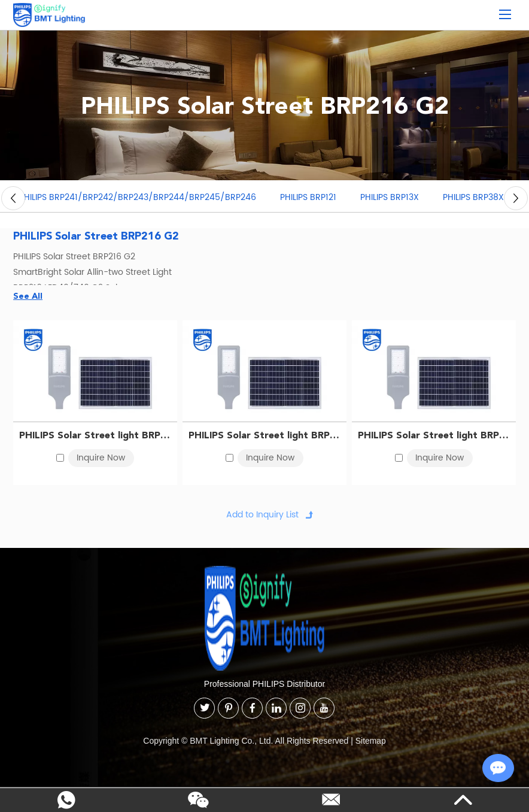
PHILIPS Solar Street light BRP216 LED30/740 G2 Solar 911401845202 (264, 436)
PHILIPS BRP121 (308, 199)
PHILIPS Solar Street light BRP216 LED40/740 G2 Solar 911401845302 (434, 436)
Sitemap (371, 741)
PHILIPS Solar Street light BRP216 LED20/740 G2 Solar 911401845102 (95, 436)
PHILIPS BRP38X (473, 199)
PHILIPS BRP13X (390, 199)
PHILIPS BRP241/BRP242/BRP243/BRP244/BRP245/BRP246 (138, 199)
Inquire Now (101, 458)
